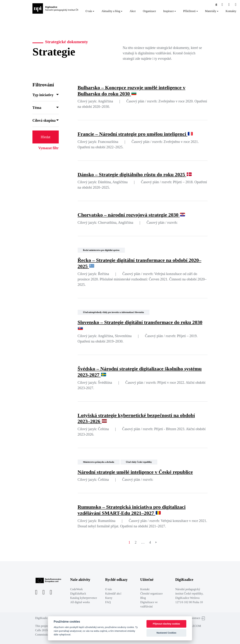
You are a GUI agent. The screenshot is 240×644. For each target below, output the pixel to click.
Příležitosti (189, 11)
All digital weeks (80, 602)
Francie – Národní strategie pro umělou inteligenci (135, 134)
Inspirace (169, 11)
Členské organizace (151, 594)
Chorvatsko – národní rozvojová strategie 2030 (131, 215)
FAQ (108, 602)
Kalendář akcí (113, 594)
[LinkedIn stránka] (236, 5)
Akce (133, 11)
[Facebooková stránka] (216, 5)
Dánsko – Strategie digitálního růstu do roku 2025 (135, 174)
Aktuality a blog (111, 11)
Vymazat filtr (48, 148)
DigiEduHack (78, 594)
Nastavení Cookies (166, 633)
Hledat (45, 137)
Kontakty (231, 11)
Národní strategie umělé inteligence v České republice (135, 472)
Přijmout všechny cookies (166, 624)
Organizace (149, 11)
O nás (89, 11)
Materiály (211, 11)
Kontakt (145, 589)
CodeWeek (76, 589)
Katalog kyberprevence (84, 598)
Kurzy (109, 598)
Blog (143, 598)
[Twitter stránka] (229, 5)
